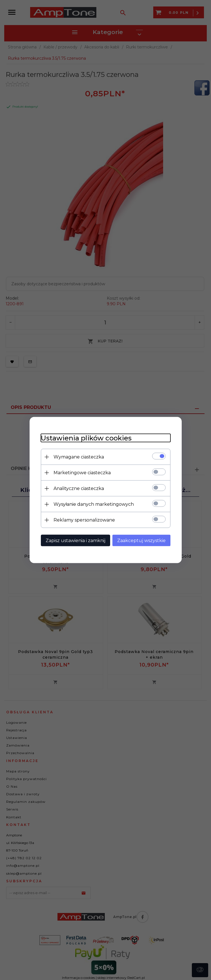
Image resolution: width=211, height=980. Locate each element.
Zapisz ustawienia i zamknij (75, 541)
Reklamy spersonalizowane (84, 520)
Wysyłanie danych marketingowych (94, 504)
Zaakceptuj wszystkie (141, 541)
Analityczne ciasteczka (79, 488)
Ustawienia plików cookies (86, 438)
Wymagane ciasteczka (79, 457)
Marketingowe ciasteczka (82, 473)
